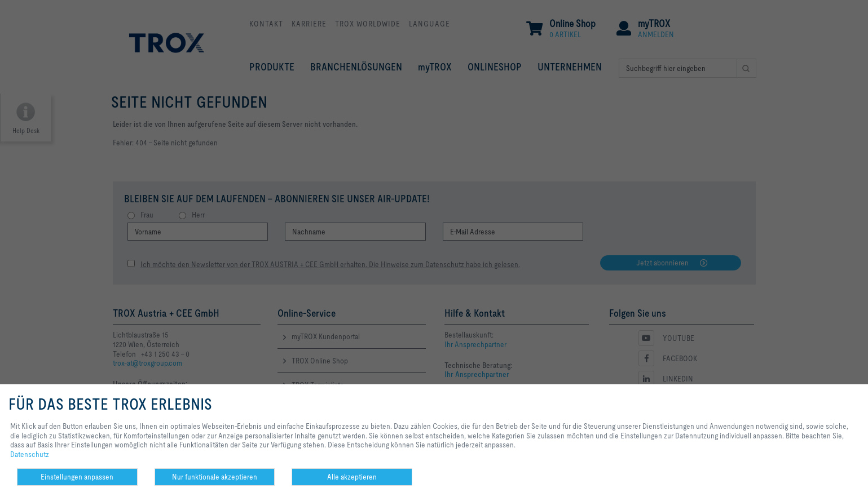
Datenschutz (30, 454)
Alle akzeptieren (352, 477)
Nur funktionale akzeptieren (215, 477)
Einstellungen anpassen (77, 477)
